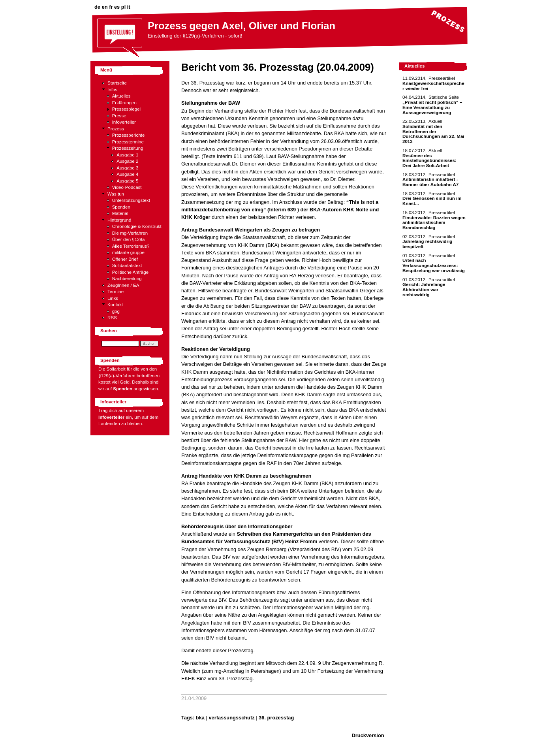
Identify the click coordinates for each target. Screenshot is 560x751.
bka (200, 718)
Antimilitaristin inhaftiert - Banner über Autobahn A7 (430, 182)
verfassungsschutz (231, 718)
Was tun (116, 194)
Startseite (117, 83)
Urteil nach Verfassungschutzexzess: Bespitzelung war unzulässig (434, 265)
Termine (116, 292)
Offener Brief (125, 259)
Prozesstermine (128, 142)
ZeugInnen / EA (123, 285)
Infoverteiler (124, 122)
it (129, 7)
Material (120, 213)
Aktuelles (121, 96)
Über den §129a (129, 239)
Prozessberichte (129, 135)
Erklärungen (124, 103)
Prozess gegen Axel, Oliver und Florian (241, 26)
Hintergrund (119, 220)
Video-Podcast (127, 187)
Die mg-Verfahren (130, 233)
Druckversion (368, 735)
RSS (112, 318)
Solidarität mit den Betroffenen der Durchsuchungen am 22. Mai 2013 (433, 134)
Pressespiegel (127, 109)
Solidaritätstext (127, 265)
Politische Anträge (130, 272)
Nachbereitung (127, 279)
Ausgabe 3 (127, 168)
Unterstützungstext (131, 200)
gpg (116, 311)
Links (113, 298)
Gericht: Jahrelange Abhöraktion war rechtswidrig (424, 289)
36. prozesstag (276, 718)
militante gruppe (128, 252)
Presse (119, 116)
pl (123, 7)
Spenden (121, 207)
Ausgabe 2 (127, 161)
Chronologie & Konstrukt (137, 226)
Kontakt (115, 305)
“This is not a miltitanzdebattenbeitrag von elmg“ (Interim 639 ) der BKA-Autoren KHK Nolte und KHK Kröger (280, 210)
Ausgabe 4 (127, 174)
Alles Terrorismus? (131, 246)
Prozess (116, 129)
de (97, 7)
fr (111, 7)
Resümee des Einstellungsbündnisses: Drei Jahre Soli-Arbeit (429, 161)
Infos (112, 90)
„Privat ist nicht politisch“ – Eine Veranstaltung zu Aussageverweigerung (432, 107)
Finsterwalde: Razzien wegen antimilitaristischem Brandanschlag (434, 223)
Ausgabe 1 (127, 155)
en (105, 7)
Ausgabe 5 (127, 181)
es (117, 7)
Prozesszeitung (128, 148)
